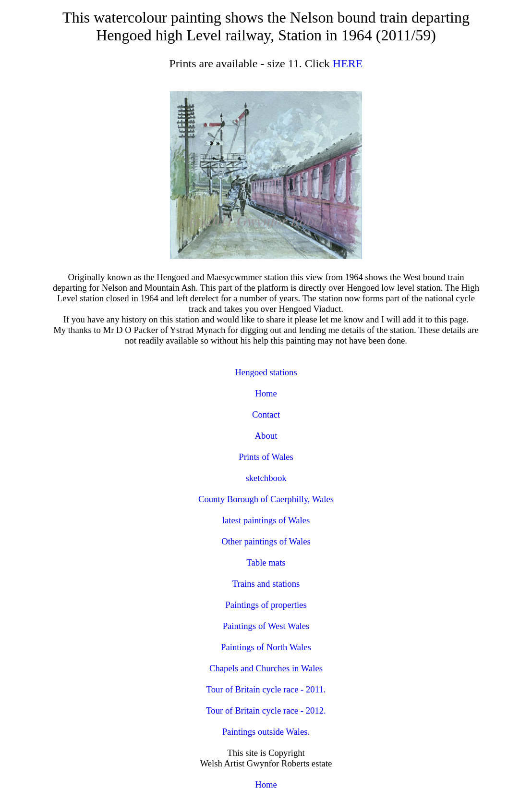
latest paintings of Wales (266, 520)
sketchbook (266, 478)
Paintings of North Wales (266, 647)
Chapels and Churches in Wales (266, 668)
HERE (348, 63)
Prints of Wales (266, 457)
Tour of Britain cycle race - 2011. (266, 689)
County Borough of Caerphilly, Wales (266, 499)
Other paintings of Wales (266, 541)
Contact (266, 414)
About (266, 436)
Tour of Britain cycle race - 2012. (266, 710)
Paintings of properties (266, 605)
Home (266, 393)
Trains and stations (266, 584)
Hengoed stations (266, 372)
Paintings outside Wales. (266, 732)
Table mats (266, 562)
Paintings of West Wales (266, 626)
